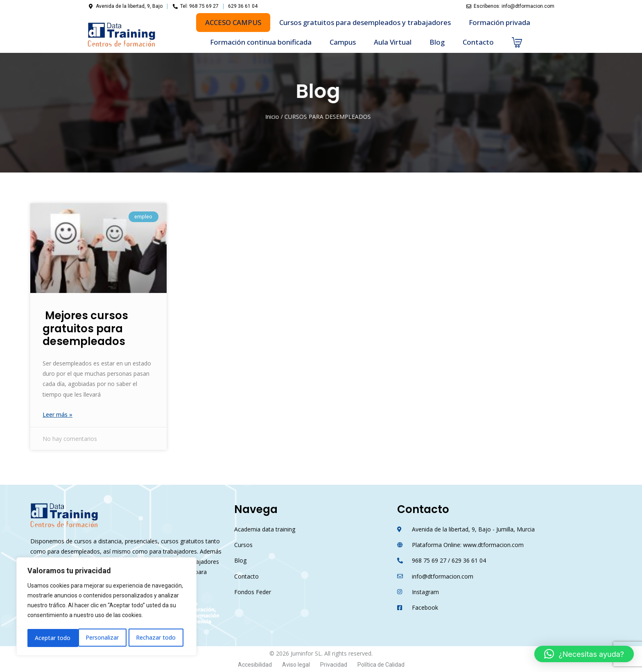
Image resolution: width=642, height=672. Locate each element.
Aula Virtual (393, 42)
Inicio (233, 117)
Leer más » (58, 414)
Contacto (478, 42)
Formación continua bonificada (261, 42)
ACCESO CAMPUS (233, 22)
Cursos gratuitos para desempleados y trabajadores (365, 22)
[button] (584, 654)
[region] (106, 608)
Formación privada (500, 22)
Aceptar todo (161, 638)
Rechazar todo (105, 638)
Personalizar (51, 638)
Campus (343, 42)
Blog (437, 42)
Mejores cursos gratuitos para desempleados (85, 328)
